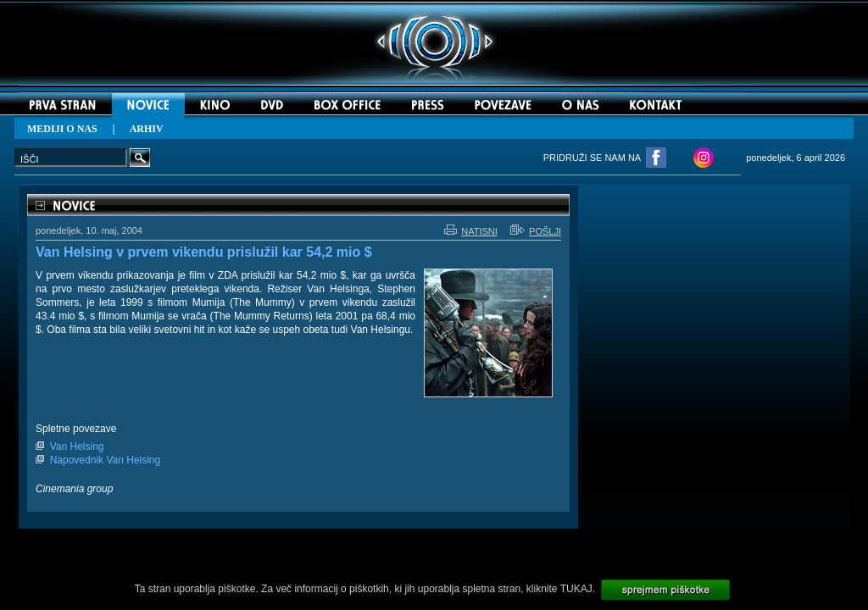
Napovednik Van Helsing (106, 460)
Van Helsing (77, 446)
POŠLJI (536, 231)
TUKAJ (576, 589)
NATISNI (471, 231)
